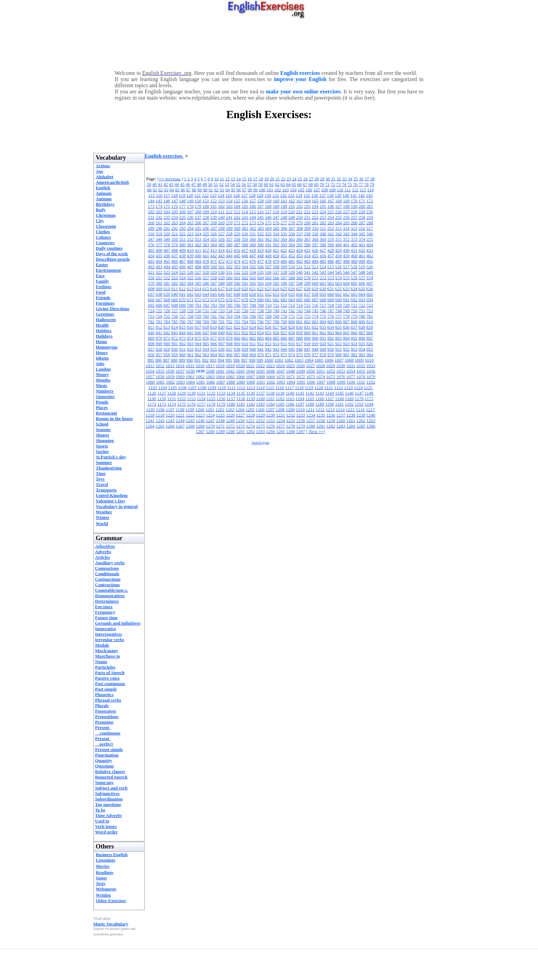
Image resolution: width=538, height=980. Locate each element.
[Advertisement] (269, 43)
